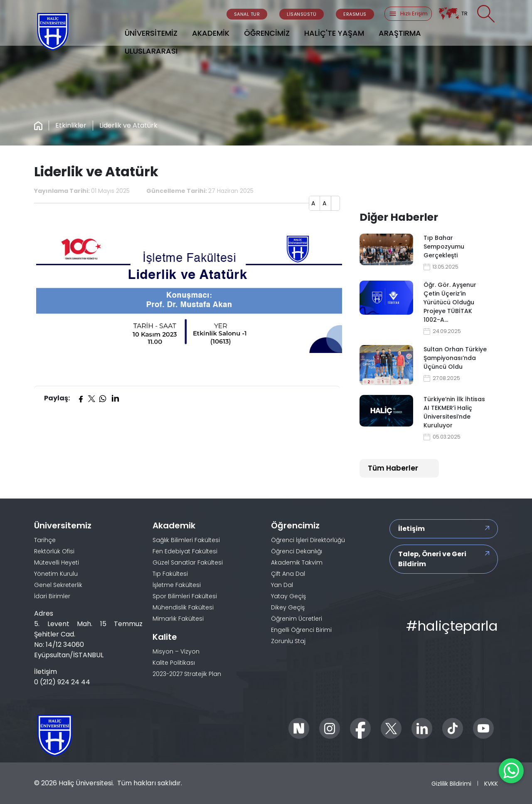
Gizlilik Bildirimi (451, 784)
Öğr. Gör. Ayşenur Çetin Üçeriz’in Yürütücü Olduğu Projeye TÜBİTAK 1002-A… (450, 302)
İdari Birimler (52, 596)
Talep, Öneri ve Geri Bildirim (432, 559)
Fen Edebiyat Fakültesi (185, 551)
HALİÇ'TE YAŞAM (334, 33)
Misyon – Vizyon (176, 651)
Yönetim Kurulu (56, 574)
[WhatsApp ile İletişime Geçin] (511, 771)
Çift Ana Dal (288, 574)
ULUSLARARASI (151, 51)
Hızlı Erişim (408, 14)
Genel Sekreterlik (58, 585)
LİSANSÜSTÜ (302, 14)
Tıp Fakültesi (170, 574)
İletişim (411, 529)
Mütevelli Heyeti (57, 562)
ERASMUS (355, 14)
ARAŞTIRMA (400, 33)
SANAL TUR (247, 14)
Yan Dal (282, 585)
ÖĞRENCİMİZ (267, 33)
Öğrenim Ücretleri (297, 619)
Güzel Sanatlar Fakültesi (188, 562)
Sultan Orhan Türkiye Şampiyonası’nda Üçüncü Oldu (455, 358)
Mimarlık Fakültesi (178, 619)
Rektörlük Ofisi (54, 551)
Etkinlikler (71, 125)
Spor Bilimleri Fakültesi (185, 596)
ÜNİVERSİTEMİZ (151, 33)
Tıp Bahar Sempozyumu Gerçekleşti (444, 247)
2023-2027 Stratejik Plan (187, 674)
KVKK (491, 784)
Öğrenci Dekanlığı (297, 551)
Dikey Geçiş (288, 607)
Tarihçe (45, 540)
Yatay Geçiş (288, 596)
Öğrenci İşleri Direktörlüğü (308, 540)
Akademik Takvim (297, 562)
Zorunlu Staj (288, 641)
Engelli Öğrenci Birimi (301, 630)
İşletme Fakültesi (177, 585)
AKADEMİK (211, 33)
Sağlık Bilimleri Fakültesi (186, 540)
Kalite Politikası (174, 663)
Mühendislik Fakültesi (183, 607)
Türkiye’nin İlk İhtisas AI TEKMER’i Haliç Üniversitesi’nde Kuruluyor (454, 412)
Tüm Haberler (393, 468)
